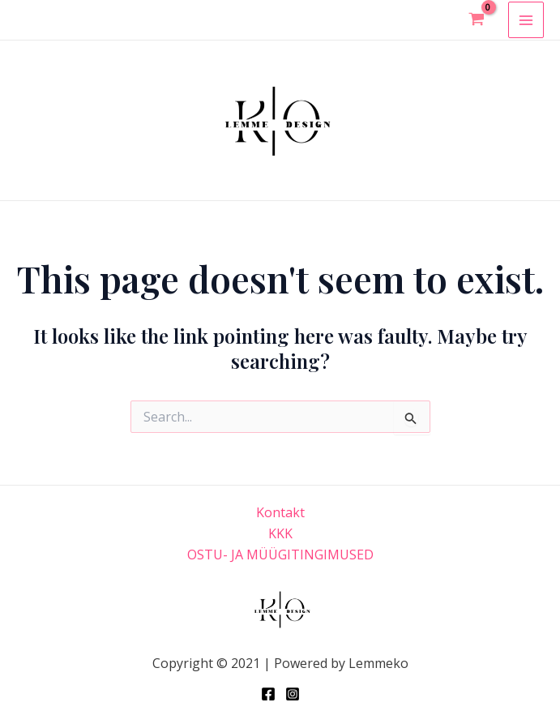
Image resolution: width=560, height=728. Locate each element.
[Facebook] (268, 694)
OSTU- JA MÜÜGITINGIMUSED (280, 555)
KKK (280, 533)
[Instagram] (293, 694)
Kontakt (280, 512)
